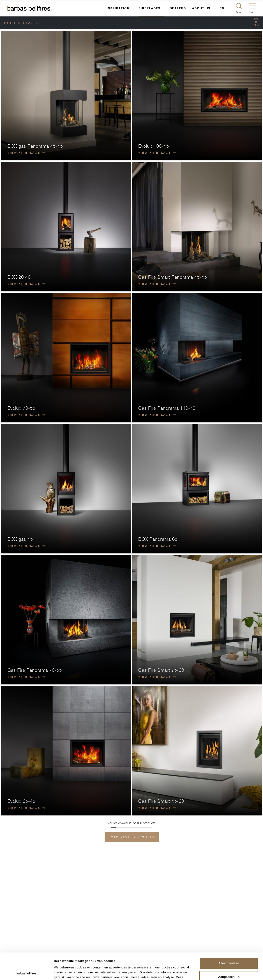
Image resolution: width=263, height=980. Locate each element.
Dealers (178, 8)
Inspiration (118, 8)
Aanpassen (229, 950)
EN (222, 8)
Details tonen (64, 972)
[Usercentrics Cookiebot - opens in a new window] (27, 972)
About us (201, 8)
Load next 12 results (132, 837)
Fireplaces (150, 8)
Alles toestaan (229, 937)
